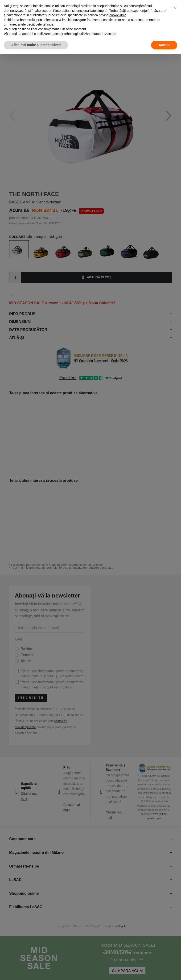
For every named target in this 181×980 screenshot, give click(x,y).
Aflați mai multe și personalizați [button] (36, 45)
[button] (175, 8)
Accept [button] (164, 45)
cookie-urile (118, 15)
